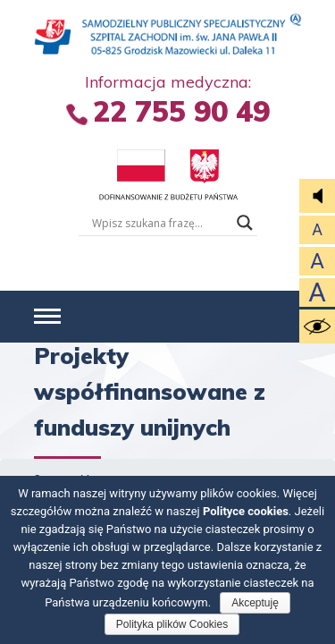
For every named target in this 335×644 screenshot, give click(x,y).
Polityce (246, 511)
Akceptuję (255, 603)
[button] (47, 317)
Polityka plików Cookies (172, 624)
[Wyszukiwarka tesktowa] (160, 223)
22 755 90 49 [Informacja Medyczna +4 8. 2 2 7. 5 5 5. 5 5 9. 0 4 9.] (181, 111)
